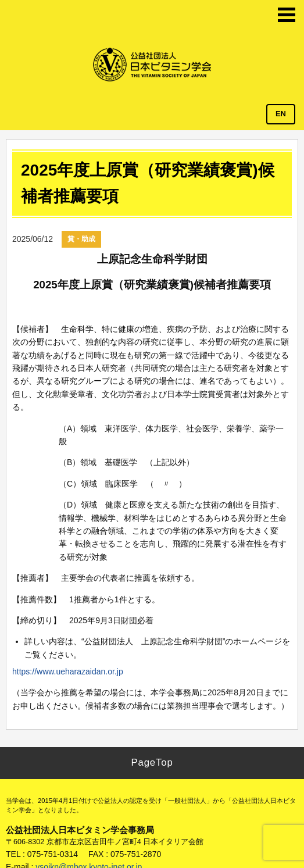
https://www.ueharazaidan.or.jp (68, 671)
